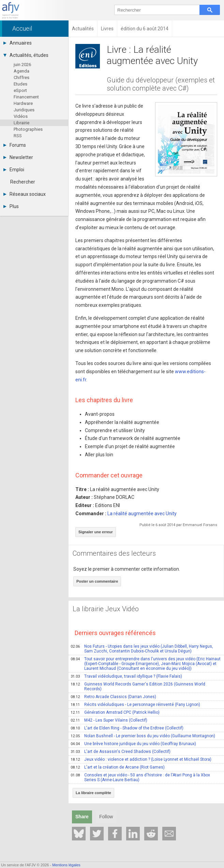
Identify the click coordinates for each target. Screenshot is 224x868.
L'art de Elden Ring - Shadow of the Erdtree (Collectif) (127, 728)
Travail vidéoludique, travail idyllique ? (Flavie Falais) (126, 676)
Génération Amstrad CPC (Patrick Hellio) (115, 712)
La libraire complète (93, 793)
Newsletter (18, 157)
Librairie (21, 123)
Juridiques (24, 110)
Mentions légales (66, 865)
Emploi (14, 170)
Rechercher (23, 182)
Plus (11, 206)
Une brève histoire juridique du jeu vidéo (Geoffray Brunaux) (133, 744)
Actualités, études (26, 55)
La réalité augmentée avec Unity (142, 514)
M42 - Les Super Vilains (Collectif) (109, 720)
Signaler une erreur (96, 532)
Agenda (21, 71)
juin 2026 (22, 65)
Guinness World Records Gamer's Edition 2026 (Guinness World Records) (138, 686)
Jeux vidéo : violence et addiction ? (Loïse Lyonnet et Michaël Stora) (141, 759)
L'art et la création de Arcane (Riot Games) (118, 767)
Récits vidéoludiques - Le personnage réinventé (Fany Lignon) (135, 705)
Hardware (23, 103)
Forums (15, 145)
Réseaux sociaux (25, 194)
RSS (18, 136)
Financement (26, 97)
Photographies (28, 129)
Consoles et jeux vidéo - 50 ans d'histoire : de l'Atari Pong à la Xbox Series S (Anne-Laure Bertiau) (140, 777)
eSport (20, 90)
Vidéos (21, 116)
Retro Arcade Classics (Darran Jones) (113, 697)
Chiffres (21, 77)
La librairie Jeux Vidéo (106, 609)
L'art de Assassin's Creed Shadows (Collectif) (121, 752)
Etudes (20, 84)
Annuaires (18, 43)
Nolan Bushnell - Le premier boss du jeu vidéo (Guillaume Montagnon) (143, 736)
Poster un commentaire (97, 581)
